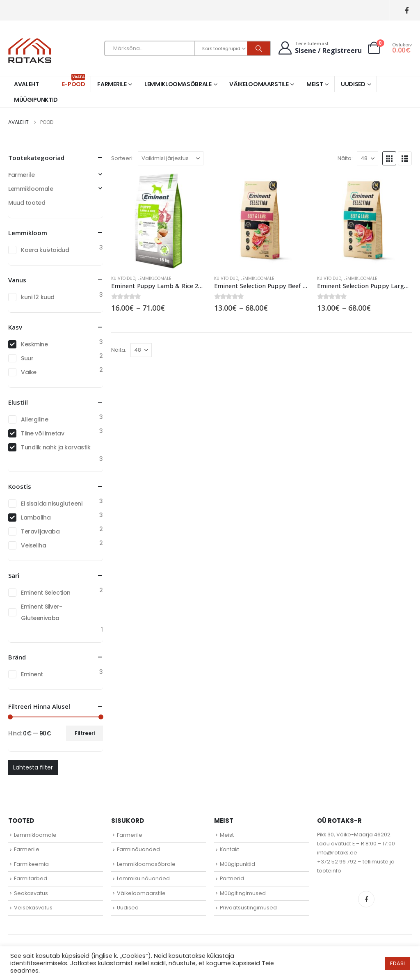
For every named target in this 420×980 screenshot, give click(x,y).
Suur (27, 358)
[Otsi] (259, 48)
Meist (315, 84)
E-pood (74, 82)
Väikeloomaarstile (259, 84)
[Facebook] (407, 10)
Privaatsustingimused (248, 908)
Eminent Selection (46, 593)
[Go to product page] (159, 221)
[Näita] (367, 158)
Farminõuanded (138, 849)
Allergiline (34, 419)
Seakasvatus (31, 893)
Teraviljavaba (40, 531)
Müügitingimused (243, 893)
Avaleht (26, 84)
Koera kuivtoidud (45, 250)
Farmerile (112, 84)
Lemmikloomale (154, 278)
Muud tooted (27, 203)
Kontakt (229, 849)
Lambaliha (36, 517)
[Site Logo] (30, 50)
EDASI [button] (397, 963)
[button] (389, 158)
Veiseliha (33, 545)
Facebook (366, 899)
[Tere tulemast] (319, 48)
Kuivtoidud (123, 278)
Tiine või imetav (42, 433)
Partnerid (232, 878)
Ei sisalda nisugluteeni (51, 504)
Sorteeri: (122, 158)
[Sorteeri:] (171, 158)
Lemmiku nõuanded (143, 878)
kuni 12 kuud (38, 297)
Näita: (345, 158)
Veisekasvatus (33, 908)
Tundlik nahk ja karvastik (56, 447)
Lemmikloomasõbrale (178, 84)
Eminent (32, 674)
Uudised (353, 84)
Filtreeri (85, 733)
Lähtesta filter (33, 767)
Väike (29, 372)
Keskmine (34, 344)
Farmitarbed (31, 878)
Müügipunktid (36, 100)
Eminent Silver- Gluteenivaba (42, 612)
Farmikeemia (31, 864)
